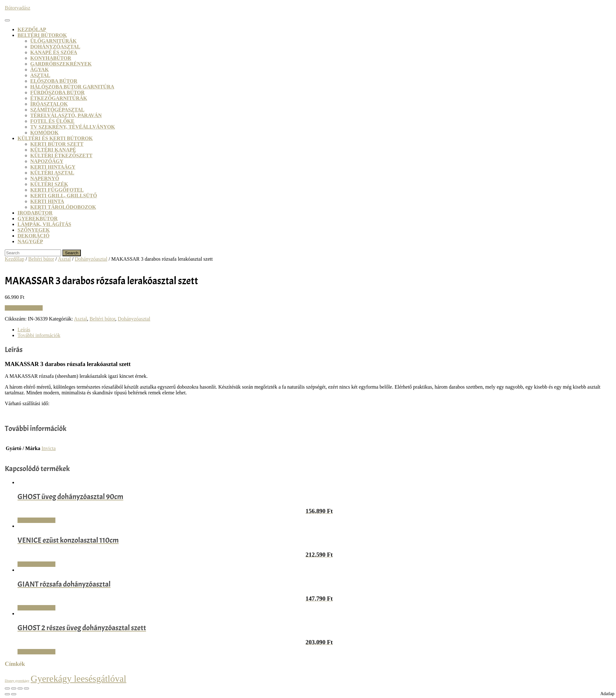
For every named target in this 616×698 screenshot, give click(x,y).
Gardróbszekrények (61, 64)
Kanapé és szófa (54, 52)
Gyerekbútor (38, 219)
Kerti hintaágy (53, 167)
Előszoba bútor (54, 81)
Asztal (40, 75)
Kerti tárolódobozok (63, 207)
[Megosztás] (20, 688)
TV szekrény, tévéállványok (73, 127)
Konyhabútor (51, 58)
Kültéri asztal (52, 173)
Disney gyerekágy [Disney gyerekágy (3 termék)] (17, 681)
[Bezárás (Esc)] (26, 688)
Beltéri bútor (41, 259)
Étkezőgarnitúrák (59, 98)
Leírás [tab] (24, 330)
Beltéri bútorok (42, 35)
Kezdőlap (32, 29)
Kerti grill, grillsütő (64, 196)
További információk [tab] (39, 335)
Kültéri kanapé (53, 150)
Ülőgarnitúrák (53, 41)
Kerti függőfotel (57, 190)
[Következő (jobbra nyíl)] (14, 694)
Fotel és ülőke (52, 121)
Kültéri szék (49, 184)
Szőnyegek (34, 230)
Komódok (44, 133)
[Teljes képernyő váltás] (14, 688)
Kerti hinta (47, 201)
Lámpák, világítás (44, 224)
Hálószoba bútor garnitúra (72, 87)
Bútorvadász (18, 8)
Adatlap (607, 694)
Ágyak (39, 70)
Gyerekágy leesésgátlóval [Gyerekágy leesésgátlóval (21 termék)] (78, 679)
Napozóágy (47, 161)
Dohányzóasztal (55, 47)
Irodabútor (35, 213)
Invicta (48, 448)
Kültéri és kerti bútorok (55, 138)
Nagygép (30, 241)
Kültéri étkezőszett (61, 155)
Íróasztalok (49, 104)
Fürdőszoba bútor (57, 92)
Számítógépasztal (57, 110)
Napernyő (45, 178)
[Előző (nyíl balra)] (7, 694)
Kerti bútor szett (57, 144)
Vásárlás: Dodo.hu (24, 308)
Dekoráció (33, 236)
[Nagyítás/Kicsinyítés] (7, 688)
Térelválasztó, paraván (66, 115)
